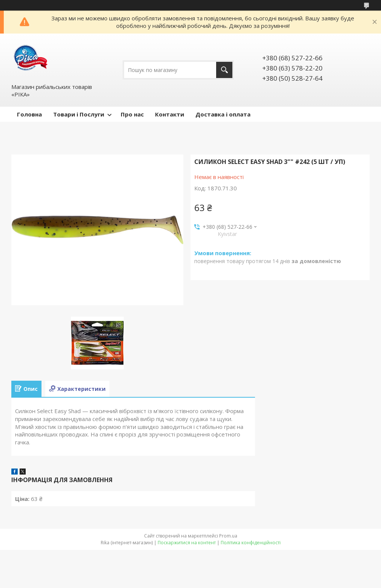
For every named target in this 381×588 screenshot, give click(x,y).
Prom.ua (228, 536)
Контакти (170, 114)
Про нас (132, 114)
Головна (29, 114)
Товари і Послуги (79, 114)
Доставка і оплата (223, 114)
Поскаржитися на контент (187, 543)
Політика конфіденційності (251, 543)
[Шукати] (224, 70)
